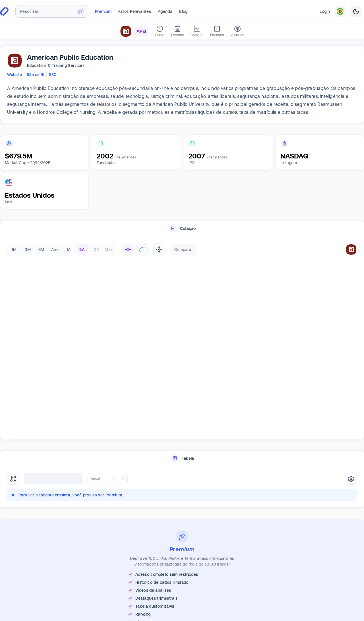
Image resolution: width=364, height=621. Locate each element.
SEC (53, 75)
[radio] (128, 249)
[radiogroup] (62, 249)
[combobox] (52, 11)
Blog (183, 11)
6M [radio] (41, 249)
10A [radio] (96, 249)
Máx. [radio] (109, 249)
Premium (103, 11)
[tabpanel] (182, 338)
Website (15, 75)
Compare (183, 249)
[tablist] (182, 229)
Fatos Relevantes (135, 11)
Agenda (165, 11)
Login (325, 11)
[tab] (182, 229)
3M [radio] (28, 249)
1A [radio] (69, 249)
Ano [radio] (55, 249)
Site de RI (35, 75)
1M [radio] (14, 249)
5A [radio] (82, 249)
